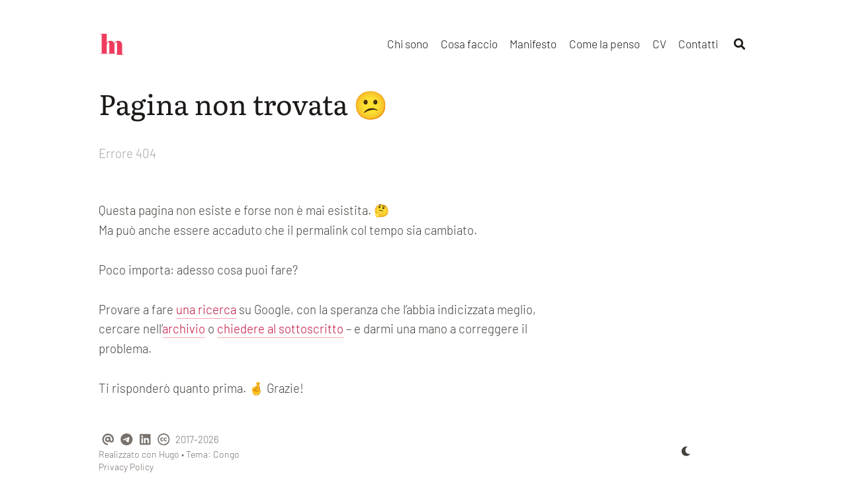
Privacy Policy (126, 467)
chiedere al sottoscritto (280, 328)
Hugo (169, 454)
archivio (184, 328)
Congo (226, 454)
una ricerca (206, 309)
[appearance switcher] (686, 451)
